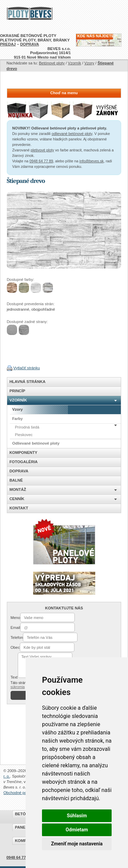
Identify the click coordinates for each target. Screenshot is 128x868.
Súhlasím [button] (77, 816)
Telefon (17, 637)
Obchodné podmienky (22, 793)
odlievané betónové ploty (72, 134)
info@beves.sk (92, 161)
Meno (16, 618)
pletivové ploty (42, 150)
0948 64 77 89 (41, 161)
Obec (15, 647)
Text (14, 677)
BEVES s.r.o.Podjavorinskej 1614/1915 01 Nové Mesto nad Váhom (42, 53)
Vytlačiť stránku (27, 368)
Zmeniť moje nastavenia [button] (77, 844)
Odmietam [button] (77, 830)
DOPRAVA (30, 44)
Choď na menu (64, 93)
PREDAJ (8, 44)
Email (15, 628)
